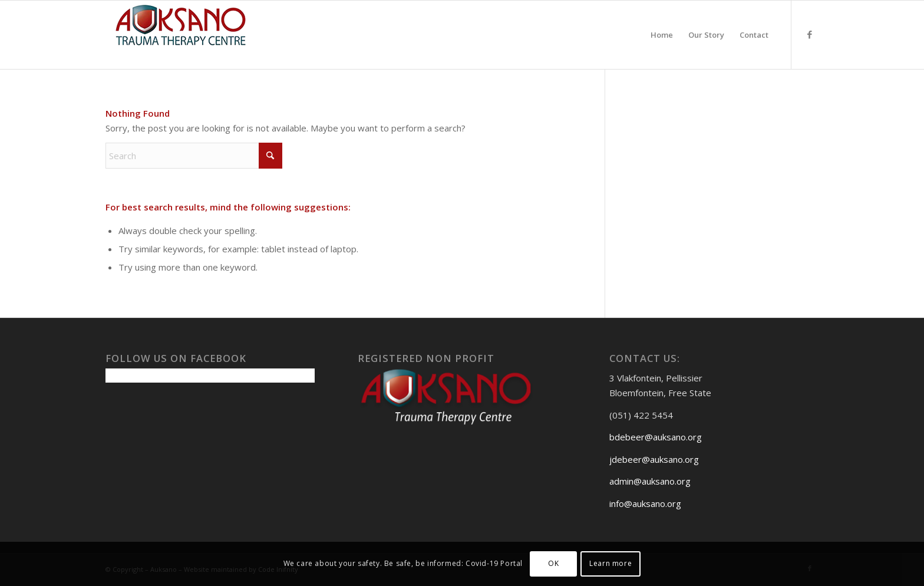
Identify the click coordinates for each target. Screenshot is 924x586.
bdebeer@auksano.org (656, 437)
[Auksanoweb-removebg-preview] (181, 35)
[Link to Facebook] (810, 34)
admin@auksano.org (650, 481)
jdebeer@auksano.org (654, 459)
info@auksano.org (645, 503)
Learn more (610, 563)
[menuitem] (662, 35)
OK (553, 563)
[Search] (194, 156)
